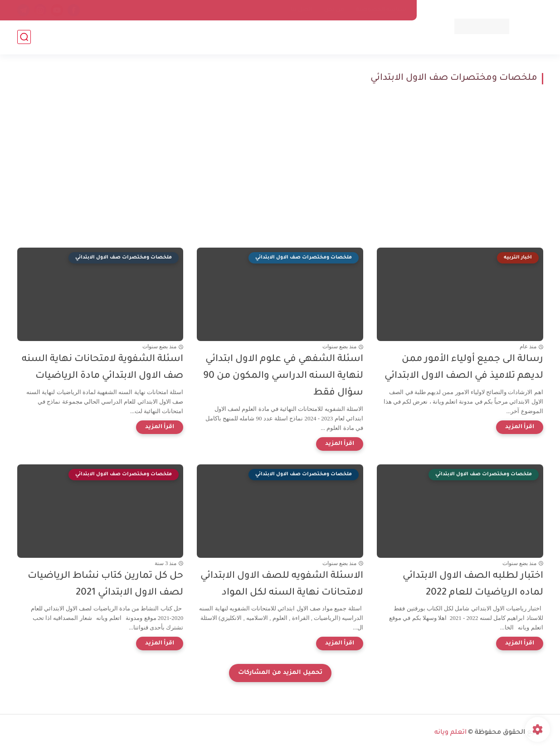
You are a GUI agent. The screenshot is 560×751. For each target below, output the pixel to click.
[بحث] (24, 37)
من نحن (334, 10)
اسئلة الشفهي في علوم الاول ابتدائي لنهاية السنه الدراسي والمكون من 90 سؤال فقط (283, 376)
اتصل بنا (302, 10)
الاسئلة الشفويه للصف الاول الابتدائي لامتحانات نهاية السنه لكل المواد (282, 585)
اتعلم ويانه (450, 733)
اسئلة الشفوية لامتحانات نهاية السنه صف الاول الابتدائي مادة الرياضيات (102, 368)
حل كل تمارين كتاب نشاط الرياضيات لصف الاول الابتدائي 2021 (105, 585)
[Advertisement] (280, 166)
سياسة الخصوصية (381, 10)
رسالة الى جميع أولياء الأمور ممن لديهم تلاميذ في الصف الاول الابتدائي (464, 368)
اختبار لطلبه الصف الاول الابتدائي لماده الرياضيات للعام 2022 (473, 585)
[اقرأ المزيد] (520, 427)
